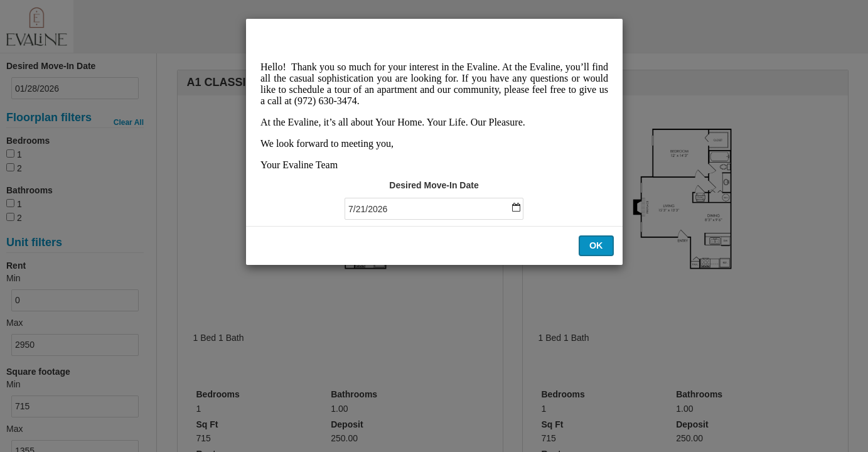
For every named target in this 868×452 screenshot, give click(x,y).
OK (596, 245)
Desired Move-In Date (434, 185)
